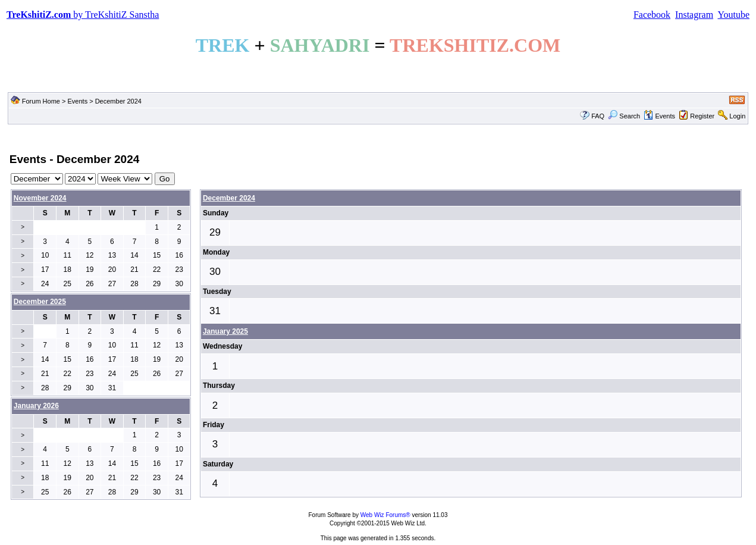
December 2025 (40, 302)
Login (737, 116)
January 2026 (36, 406)
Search (624, 116)
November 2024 (40, 198)
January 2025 (225, 331)
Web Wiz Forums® (385, 515)
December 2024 (229, 198)
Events (78, 101)
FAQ (598, 116)
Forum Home (41, 101)
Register (702, 116)
